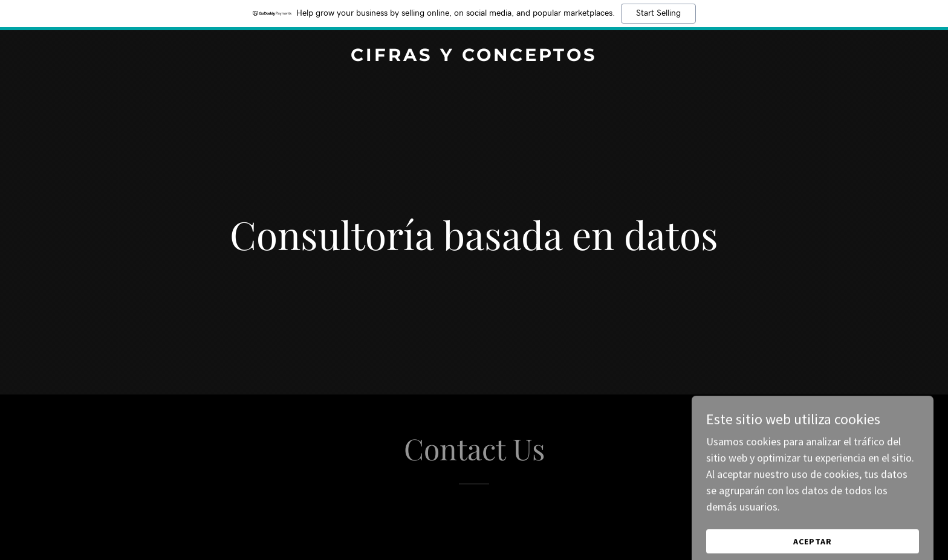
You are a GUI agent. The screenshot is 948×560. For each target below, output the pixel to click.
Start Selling (658, 13)
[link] (474, 57)
